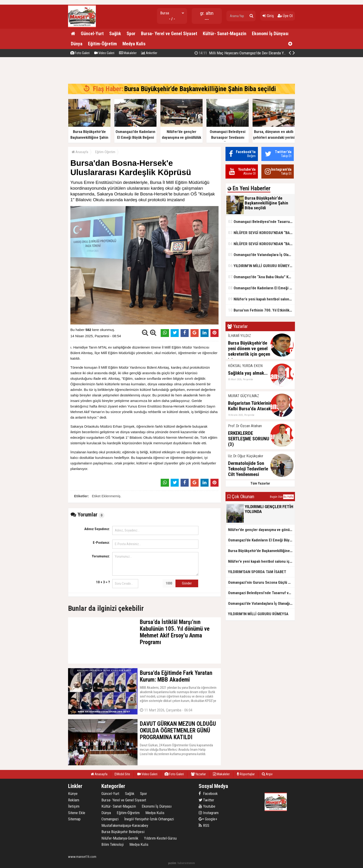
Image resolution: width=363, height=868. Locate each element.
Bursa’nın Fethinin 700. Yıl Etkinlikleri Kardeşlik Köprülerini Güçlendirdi (261, 310)
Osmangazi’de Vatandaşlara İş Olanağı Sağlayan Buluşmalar (261, 255)
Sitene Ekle (77, 813)
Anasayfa (80, 152)
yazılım (172, 863)
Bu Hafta (288, 497)
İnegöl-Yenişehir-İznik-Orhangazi (149, 819)
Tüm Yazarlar (260, 483)
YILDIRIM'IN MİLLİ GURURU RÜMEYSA (261, 266)
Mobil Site (122, 774)
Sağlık (115, 34)
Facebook (208, 794)
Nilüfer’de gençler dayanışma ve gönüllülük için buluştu (261, 530)
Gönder (187, 583)
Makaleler (128, 53)
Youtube (207, 806)
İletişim (74, 806)
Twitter (206, 800)
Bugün (274, 497)
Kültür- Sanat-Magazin (225, 34)
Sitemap (74, 819)
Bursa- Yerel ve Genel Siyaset (169, 34)
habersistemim (186, 863)
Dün (280, 497)
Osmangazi (110, 819)
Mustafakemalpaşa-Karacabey (125, 825)
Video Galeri (104, 53)
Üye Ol (285, 16)
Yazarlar (198, 774)
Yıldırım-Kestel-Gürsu (160, 838)
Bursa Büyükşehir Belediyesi (123, 832)
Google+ (208, 819)
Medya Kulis (134, 44)
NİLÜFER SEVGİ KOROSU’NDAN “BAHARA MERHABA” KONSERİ (261, 233)
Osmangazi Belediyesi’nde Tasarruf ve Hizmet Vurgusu (261, 221)
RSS (204, 825)
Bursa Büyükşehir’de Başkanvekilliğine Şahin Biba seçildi (245, 53)
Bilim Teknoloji (113, 844)
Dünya (77, 44)
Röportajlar (246, 774)
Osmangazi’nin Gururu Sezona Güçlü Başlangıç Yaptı (261, 582)
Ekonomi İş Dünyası (270, 34)
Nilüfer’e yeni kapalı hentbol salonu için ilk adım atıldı (261, 299)
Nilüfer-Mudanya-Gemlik (120, 838)
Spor (131, 34)
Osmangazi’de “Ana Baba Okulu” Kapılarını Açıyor (261, 277)
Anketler (149, 53)
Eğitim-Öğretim (102, 44)
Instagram (209, 813)
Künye (73, 794)
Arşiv (267, 774)
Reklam (74, 800)
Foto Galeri (80, 53)
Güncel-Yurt (92, 34)
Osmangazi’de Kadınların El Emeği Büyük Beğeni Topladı (261, 288)
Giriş (268, 16)
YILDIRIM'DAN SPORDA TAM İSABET (257, 572)
